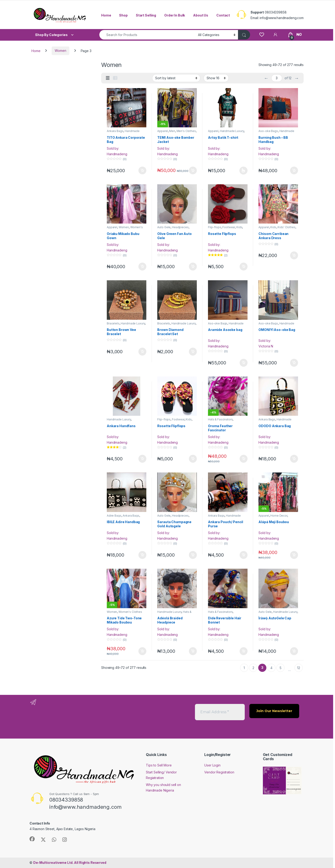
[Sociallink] (32, 839)
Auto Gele (164, 227)
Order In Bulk (175, 15)
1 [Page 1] (244, 668)
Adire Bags (114, 516)
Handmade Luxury (232, 131)
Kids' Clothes (286, 227)
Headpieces (180, 227)
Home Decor (279, 516)
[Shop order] (176, 78)
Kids (239, 227)
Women (60, 51)
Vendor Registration (219, 772)
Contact (223, 15)
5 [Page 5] (281, 668)
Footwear (229, 227)
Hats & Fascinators (220, 419)
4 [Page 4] (271, 668)
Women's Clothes (130, 612)
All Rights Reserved (70, 863)
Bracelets (113, 323)
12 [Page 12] (299, 668)
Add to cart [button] (142, 171)
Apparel (162, 131)
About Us (201, 15)
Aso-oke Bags (268, 131)
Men (172, 131)
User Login (212, 765)
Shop (123, 15)
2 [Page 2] (253, 668)
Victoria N (266, 346)
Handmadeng (117, 154)
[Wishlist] (262, 35)
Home (106, 15)
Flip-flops (215, 227)
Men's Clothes (186, 131)
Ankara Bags (115, 131)
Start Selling (146, 15)
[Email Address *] (220, 712)
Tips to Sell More (159, 765)
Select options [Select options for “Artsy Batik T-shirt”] (243, 171)
